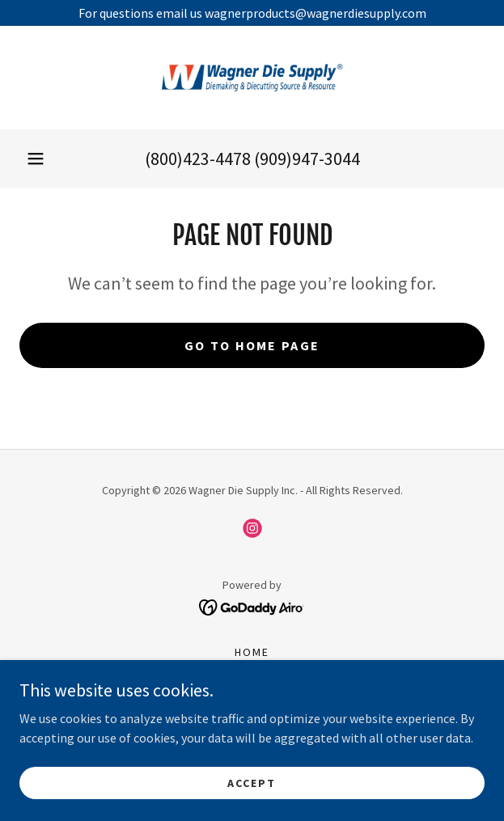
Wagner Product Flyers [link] (252, 715)
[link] (252, 78)
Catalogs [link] (252, 694)
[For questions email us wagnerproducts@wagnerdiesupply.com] (252, 13)
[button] (36, 159)
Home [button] (252, 652)
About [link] (252, 673)
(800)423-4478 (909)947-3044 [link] (252, 159)
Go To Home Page (252, 345)
